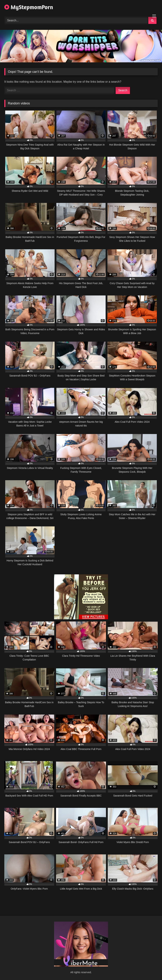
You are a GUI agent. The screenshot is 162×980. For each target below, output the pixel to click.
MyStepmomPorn (29, 7)
